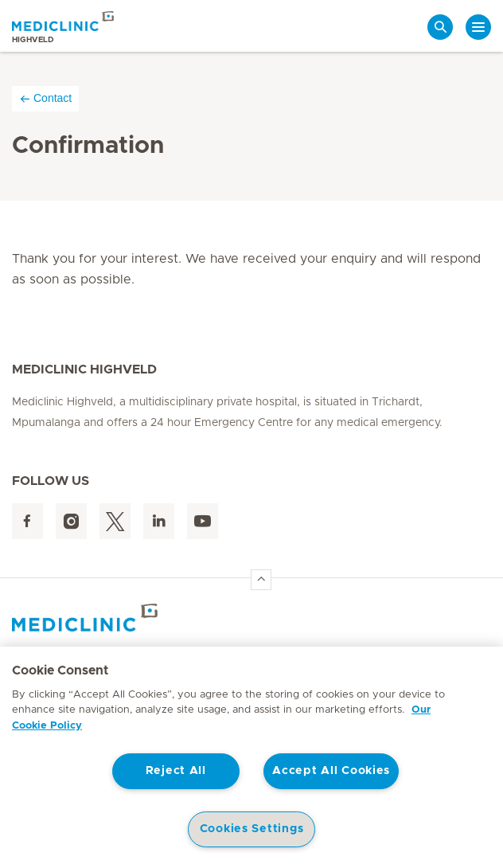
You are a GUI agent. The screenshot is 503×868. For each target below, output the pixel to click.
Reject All (176, 771)
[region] (251, 757)
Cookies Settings (252, 829)
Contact (45, 98)
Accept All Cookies (331, 771)
